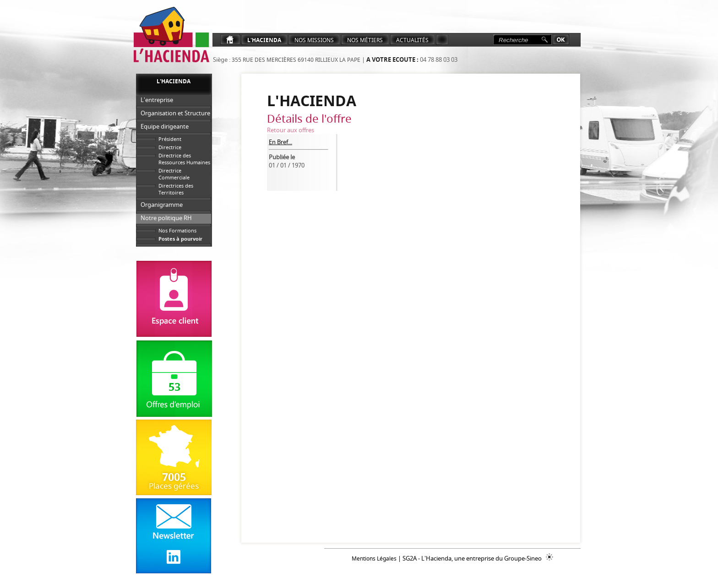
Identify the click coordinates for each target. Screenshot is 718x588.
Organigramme (162, 205)
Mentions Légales (374, 558)
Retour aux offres (291, 130)
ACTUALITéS (412, 40)
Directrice (170, 147)
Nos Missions (314, 40)
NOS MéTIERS (365, 40)
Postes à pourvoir (180, 239)
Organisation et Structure (175, 113)
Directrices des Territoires (176, 189)
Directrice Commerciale (174, 174)
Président (170, 139)
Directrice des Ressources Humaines (184, 159)
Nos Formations (177, 230)
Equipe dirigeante (165, 126)
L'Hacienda (264, 40)
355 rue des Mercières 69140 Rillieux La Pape (295, 60)
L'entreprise (157, 100)
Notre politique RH (166, 218)
